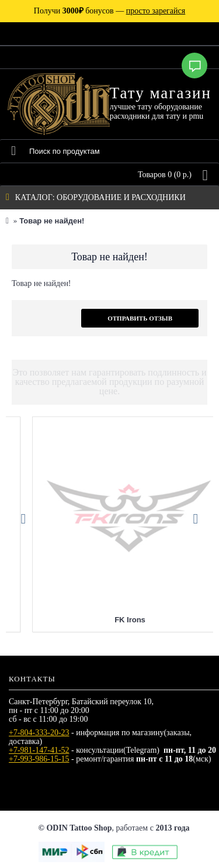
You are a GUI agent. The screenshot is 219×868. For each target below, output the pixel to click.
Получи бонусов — (109, 11)
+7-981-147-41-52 (39, 750)
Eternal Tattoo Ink (109, 620)
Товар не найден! (52, 221)
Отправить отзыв (140, 318)
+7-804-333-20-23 (39, 733)
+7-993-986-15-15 (39, 759)
